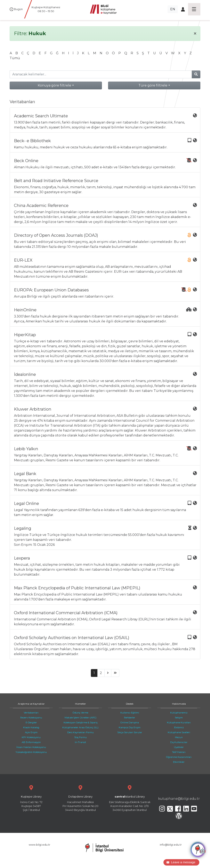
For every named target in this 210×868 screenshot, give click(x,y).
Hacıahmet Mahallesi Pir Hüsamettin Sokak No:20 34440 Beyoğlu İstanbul (80, 798)
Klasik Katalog (31, 727)
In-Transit (80, 742)
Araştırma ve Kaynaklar (31, 704)
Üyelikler (179, 747)
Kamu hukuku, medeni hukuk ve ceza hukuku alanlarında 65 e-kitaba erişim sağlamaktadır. (105, 144)
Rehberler (130, 718)
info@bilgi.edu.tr (171, 845)
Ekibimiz (179, 727)
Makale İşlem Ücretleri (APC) (80, 718)
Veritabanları (31, 713)
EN (173, 9)
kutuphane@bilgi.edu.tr (179, 799)
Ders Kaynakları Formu (80, 732)
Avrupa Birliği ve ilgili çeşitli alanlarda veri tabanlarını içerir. (105, 293)
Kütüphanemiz (179, 713)
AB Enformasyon (31, 742)
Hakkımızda (179, 704)
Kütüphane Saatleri (179, 732)
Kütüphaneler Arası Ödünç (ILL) (80, 727)
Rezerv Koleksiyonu (31, 718)
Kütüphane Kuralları (179, 723)
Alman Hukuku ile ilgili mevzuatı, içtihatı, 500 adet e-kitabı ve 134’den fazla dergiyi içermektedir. (105, 164)
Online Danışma (130, 723)
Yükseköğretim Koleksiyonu (31, 752)
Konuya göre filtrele (54, 85)
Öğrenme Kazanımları (179, 757)
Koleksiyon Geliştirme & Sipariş (80, 723)
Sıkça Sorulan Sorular (130, 732)
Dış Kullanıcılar (179, 742)
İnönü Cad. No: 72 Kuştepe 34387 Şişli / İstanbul (31, 798)
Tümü (15, 58)
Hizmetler (80, 704)
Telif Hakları (179, 752)
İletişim (179, 718)
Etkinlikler (179, 762)
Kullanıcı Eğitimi (130, 713)
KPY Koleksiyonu (31, 737)
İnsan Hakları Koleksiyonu (31, 747)
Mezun (179, 737)
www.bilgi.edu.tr (39, 845)
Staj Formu (80, 737)
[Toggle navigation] (194, 9)
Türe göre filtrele (153, 85)
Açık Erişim (31, 732)
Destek (130, 704)
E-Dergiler (31, 723)
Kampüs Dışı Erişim (130, 727)
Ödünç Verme (80, 713)
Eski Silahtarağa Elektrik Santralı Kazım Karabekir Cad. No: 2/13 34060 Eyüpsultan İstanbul (130, 798)
